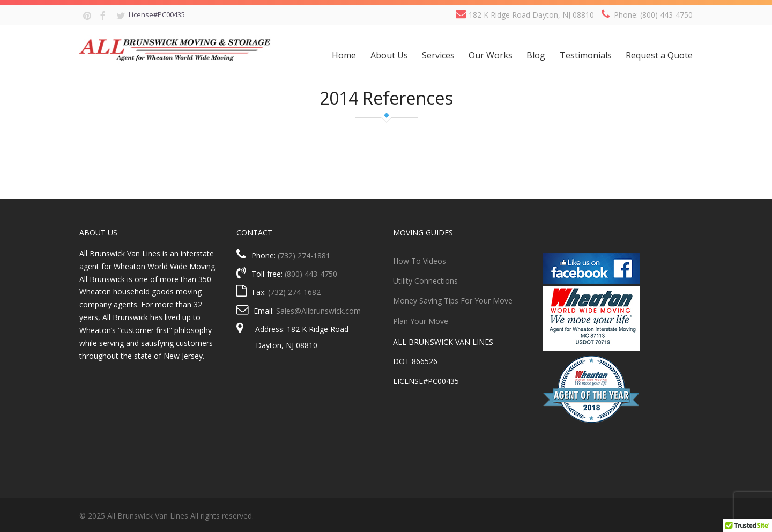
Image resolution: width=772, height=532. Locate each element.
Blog (536, 55)
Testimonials (586, 55)
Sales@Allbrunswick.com (318, 311)
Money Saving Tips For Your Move (453, 301)
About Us (389, 55)
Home (344, 55)
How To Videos (420, 261)
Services (438, 55)
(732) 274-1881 (304, 256)
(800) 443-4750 (311, 274)
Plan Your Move (421, 321)
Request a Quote (659, 55)
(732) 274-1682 (294, 292)
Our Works (491, 55)
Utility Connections (425, 281)
